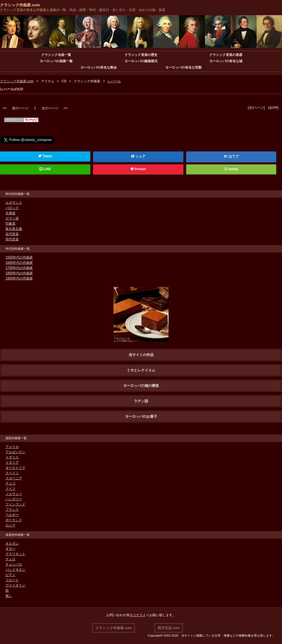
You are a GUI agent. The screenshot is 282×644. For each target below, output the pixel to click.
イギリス (12, 457)
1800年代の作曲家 (19, 273)
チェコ (10, 483)
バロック (12, 208)
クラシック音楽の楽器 (226, 55)
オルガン (12, 544)
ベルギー (12, 515)
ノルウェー (14, 494)
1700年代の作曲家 (19, 268)
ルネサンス (14, 203)
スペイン (12, 473)
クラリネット (15, 554)
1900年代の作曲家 (19, 278)
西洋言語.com (169, 628)
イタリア (12, 463)
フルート (12, 580)
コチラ (138, 615)
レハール (114, 81)
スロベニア (14, 478)
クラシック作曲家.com (20, 5)
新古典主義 (14, 229)
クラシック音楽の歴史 (141, 55)
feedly (231, 169)
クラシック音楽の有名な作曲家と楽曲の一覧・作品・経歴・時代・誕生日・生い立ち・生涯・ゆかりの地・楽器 (83, 10)
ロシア (10, 525)
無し (9, 596)
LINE (45, 169)
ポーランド (14, 520)
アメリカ (12, 447)
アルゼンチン (15, 452)
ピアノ (10, 575)
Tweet (45, 156)
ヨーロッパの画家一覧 (56, 61)
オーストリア (15, 468)
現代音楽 (12, 239)
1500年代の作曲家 (19, 257)
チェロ (10, 559)
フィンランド (15, 504)
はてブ (234, 156)
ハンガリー (14, 499)
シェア (138, 156)
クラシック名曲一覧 (56, 55)
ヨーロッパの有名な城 (226, 61)
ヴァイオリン (15, 585)
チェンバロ (14, 564)
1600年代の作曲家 (19, 263)
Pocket (138, 169)
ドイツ (10, 489)
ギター (10, 549)
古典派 (10, 213)
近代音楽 (12, 234)
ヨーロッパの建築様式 (141, 61)
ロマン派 (12, 218)
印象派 (10, 224)
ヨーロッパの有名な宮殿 (183, 67)
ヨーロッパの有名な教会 (99, 67)
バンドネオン (15, 570)
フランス (12, 510)
